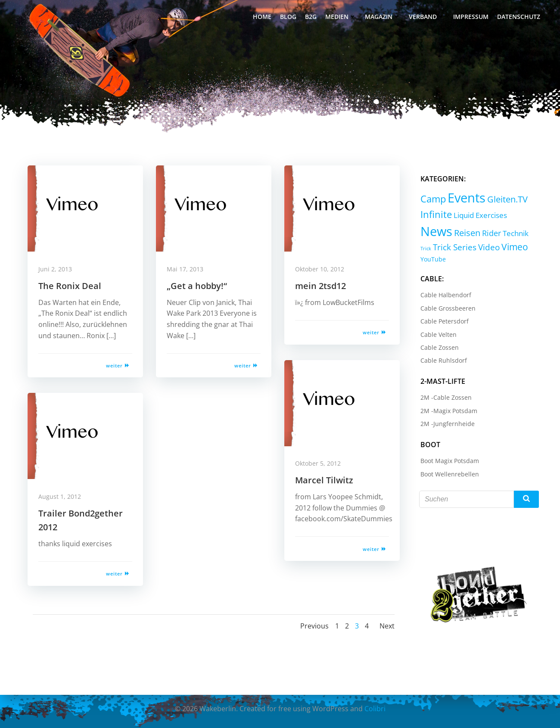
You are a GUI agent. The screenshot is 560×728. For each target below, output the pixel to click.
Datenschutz (520, 17)
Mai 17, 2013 (187, 271)
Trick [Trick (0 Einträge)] (425, 248)
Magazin (383, 17)
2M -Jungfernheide (446, 423)
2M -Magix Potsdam (448, 410)
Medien (342, 17)
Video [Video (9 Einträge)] (488, 247)
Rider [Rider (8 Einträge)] (490, 232)
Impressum (472, 17)
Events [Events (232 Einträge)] (465, 197)
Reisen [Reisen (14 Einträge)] (466, 232)
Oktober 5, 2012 (320, 465)
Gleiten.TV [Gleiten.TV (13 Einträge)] (506, 199)
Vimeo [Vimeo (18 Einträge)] (513, 246)
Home (263, 17)
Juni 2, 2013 (57, 271)
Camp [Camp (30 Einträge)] (432, 198)
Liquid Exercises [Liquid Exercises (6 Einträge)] (479, 215)
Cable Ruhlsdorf (442, 360)
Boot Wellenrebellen (448, 473)
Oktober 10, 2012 (322, 271)
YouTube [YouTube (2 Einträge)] (432, 259)
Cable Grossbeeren (447, 307)
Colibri (375, 709)
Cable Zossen (438, 347)
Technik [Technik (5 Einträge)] (514, 232)
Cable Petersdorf (443, 321)
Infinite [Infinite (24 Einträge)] (435, 214)
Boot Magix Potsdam (448, 460)
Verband (428, 17)
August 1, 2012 (62, 498)
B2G (312, 17)
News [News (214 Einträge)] (435, 230)
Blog (289, 17)
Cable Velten (437, 334)
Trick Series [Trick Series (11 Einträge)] (453, 247)
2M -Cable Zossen (445, 397)
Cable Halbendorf (445, 294)
